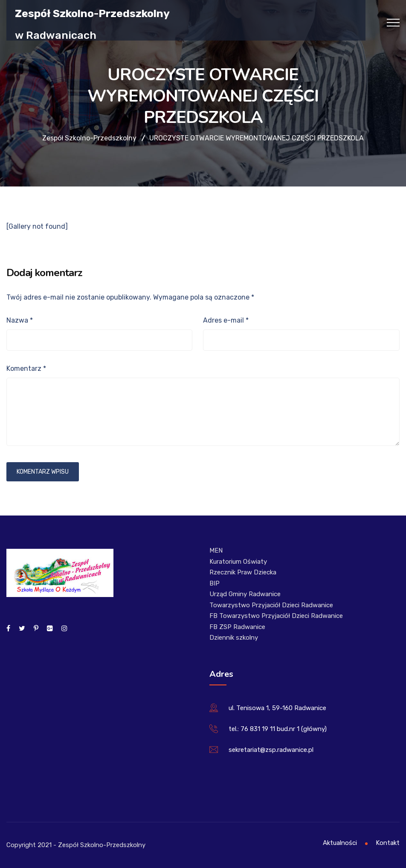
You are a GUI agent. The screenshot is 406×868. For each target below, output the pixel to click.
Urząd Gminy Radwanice (245, 594)
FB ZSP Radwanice (237, 627)
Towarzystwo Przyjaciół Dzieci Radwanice (271, 605)
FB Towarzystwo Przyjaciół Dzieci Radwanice (276, 616)
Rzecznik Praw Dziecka (243, 572)
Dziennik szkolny (234, 638)
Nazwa (20, 320)
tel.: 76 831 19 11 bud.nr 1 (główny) (278, 729)
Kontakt (388, 843)
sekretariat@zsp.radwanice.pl (271, 750)
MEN (216, 551)
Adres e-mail (226, 320)
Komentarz (26, 368)
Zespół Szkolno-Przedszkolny (92, 13)
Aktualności (340, 843)
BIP (215, 583)
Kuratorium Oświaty (238, 562)
